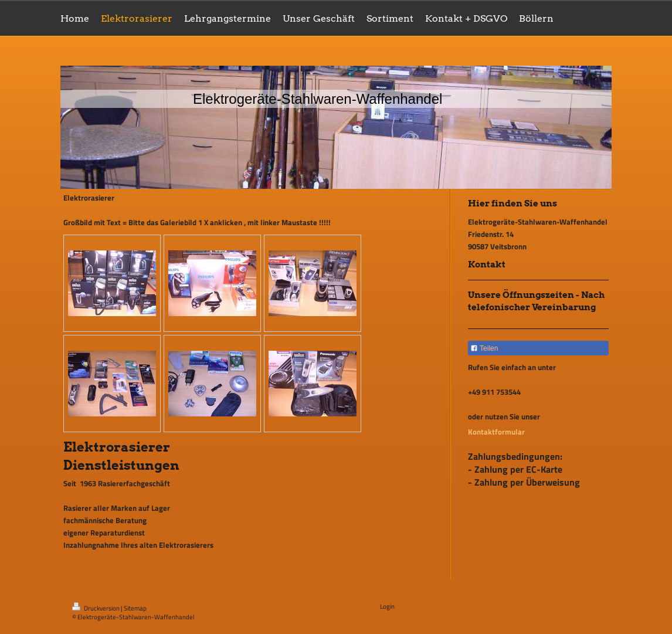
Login (387, 606)
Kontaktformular (496, 432)
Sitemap (135, 608)
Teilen (484, 348)
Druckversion (96, 608)
